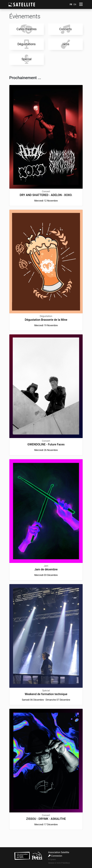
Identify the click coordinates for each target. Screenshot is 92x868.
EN (75, 4)
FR (71, 4)
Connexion (55, 856)
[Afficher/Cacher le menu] (81, 4)
